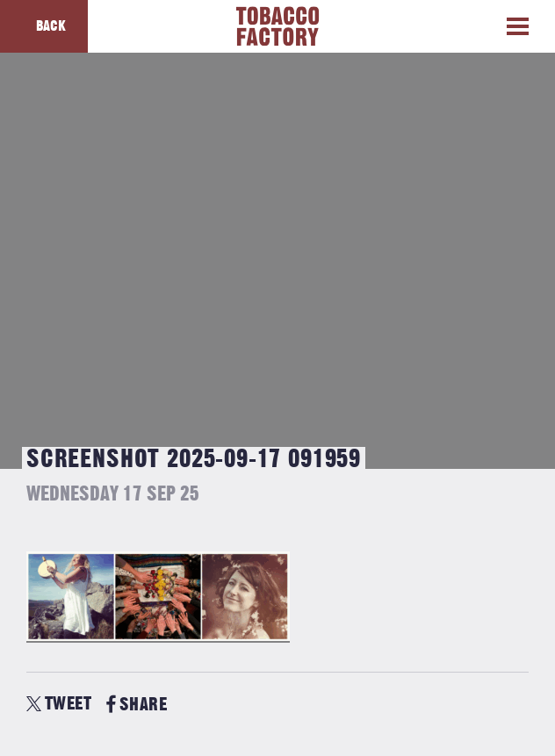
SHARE (137, 705)
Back (51, 26)
